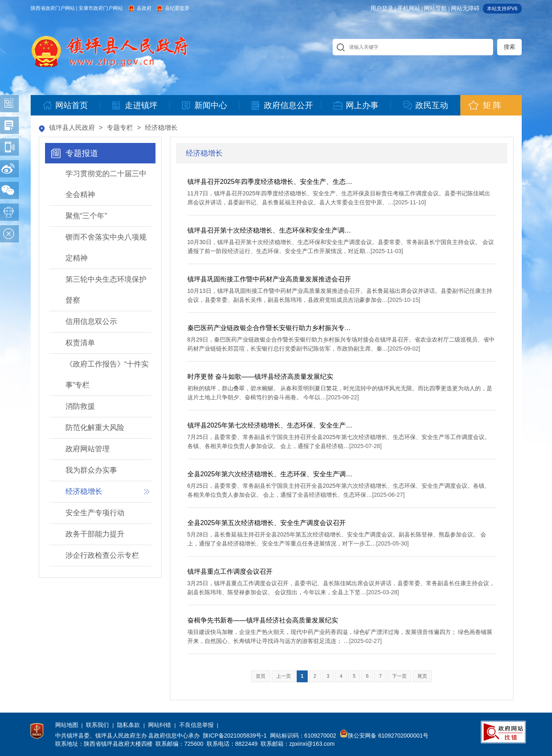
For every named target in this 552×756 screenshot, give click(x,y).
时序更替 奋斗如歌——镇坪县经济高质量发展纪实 (260, 377)
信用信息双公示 (91, 321)
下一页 (399, 676)
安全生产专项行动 (95, 513)
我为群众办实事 (91, 470)
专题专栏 (120, 128)
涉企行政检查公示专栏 (102, 555)
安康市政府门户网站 (101, 8)
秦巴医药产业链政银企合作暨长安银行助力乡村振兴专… (269, 328)
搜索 (509, 47)
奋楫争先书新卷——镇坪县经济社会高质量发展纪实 (263, 620)
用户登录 (382, 8)
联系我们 (97, 725)
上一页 (284, 676)
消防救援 (80, 406)
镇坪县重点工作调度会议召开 (230, 572)
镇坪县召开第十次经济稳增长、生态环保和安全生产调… (269, 230)
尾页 (422, 676)
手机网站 (409, 8)
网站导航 (435, 8)
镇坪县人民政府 (72, 128)
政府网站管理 (88, 449)
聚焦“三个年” (86, 216)
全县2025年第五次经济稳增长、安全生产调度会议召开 (267, 523)
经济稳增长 (161, 128)
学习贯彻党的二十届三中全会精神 (106, 184)
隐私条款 (128, 725)
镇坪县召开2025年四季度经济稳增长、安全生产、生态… (270, 182)
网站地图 (67, 725)
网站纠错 (160, 725)
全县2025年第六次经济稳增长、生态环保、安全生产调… (270, 474)
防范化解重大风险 (95, 428)
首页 (261, 676)
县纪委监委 (177, 8)
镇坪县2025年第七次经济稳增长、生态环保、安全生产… (270, 425)
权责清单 (80, 343)
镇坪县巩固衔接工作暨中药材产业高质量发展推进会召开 (269, 279)
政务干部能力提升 (95, 534)
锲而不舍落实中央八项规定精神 (106, 248)
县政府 (144, 8)
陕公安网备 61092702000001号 (384, 736)
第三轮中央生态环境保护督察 (106, 290)
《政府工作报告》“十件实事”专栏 (107, 375)
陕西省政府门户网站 (53, 8)
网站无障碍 (465, 8)
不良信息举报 (196, 725)
